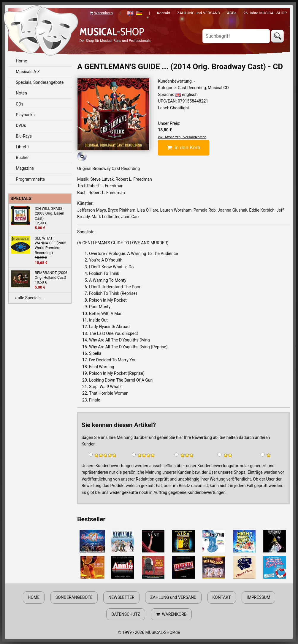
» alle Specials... (29, 298)
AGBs (232, 13)
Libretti (22, 147)
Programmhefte (30, 179)
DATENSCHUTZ (126, 614)
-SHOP (112, 32)
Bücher (22, 158)
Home (21, 61)
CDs (20, 104)
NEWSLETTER (121, 597)
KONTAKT (222, 597)
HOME (34, 597)
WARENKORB (171, 614)
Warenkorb (103, 13)
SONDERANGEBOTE (74, 597)
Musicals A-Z (28, 72)
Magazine (25, 168)
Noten (21, 93)
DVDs (21, 125)
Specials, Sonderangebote (40, 82)
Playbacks (25, 115)
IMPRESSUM (258, 597)
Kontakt (164, 13)
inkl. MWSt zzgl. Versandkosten (182, 137)
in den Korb (184, 148)
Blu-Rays (24, 136)
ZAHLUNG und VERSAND (199, 13)
